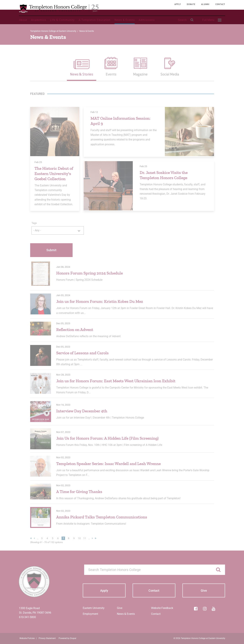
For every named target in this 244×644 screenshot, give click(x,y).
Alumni (205, 4)
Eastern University (94, 608)
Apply (178, 4)
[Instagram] (205, 609)
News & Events (125, 20)
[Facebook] (196, 609)
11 (85, 538)
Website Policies (27, 638)
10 (79, 538)
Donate (191, 4)
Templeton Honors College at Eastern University (53, 31)
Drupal (73, 638)
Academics (39, 20)
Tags (34, 223)
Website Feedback (162, 608)
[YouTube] (214, 609)
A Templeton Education (95, 20)
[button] (82, 66)
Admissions (147, 20)
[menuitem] (211, 20)
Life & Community (62, 20)
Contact (220, 4)
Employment (90, 614)
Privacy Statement (47, 638)
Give (120, 608)
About (23, 20)
